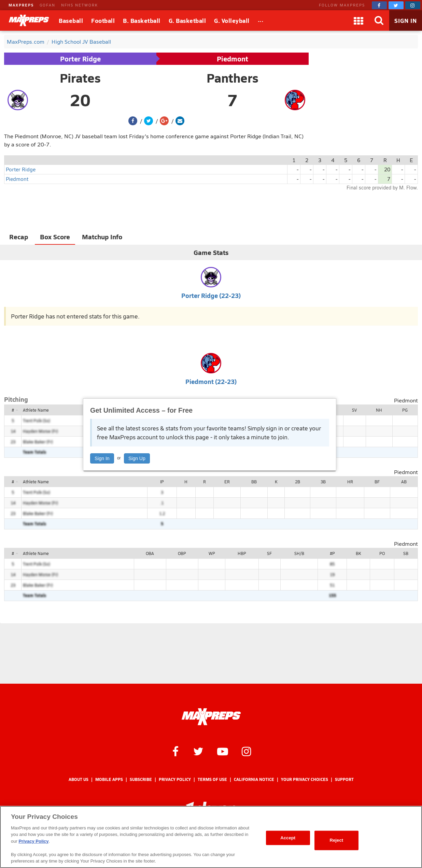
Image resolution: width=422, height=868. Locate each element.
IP (162, 482)
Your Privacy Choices (305, 779)
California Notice (254, 779)
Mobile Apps (109, 779)
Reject (336, 840)
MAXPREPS (21, 5)
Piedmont (233, 59)
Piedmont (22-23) (211, 381)
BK (358, 553)
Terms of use (212, 779)
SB (406, 553)
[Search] (379, 20)
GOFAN (47, 5)
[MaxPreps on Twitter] (396, 5)
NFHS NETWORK (80, 5)
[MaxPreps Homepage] (211, 717)
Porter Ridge (80, 59)
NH (379, 410)
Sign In (102, 458)
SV (354, 410)
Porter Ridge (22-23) (211, 295)
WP (212, 553)
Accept (288, 838)
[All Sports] (261, 20)
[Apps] (358, 20)
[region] (211, 837)
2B (298, 482)
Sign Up (137, 458)
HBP (242, 553)
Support (344, 779)
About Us (79, 779)
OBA (150, 553)
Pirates (80, 78)
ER (227, 482)
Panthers (233, 78)
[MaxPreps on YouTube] (223, 751)
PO (382, 553)
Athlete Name (36, 410)
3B (323, 482)
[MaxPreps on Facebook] (379, 5)
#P (332, 553)
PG (405, 410)
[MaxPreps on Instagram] (413, 5)
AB (404, 482)
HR (350, 482)
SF (269, 553)
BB (254, 482)
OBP (182, 553)
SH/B (299, 553)
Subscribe (141, 779)
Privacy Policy (175, 779)
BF (377, 482)
